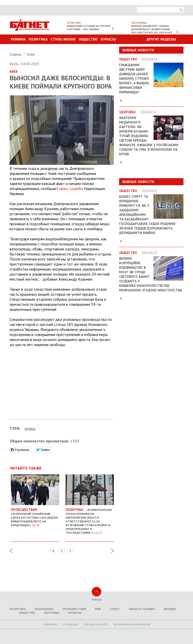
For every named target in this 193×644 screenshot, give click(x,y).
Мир (98, 609)
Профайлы (50, 624)
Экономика (44, 609)
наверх (97, 599)
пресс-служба (71, 188)
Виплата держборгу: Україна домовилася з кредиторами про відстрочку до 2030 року (152, 29)
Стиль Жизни (63, 39)
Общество (88, 39)
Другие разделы (161, 39)
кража (30, 428)
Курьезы (108, 39)
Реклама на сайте (96, 624)
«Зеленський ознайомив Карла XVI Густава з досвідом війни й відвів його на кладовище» (35, 515)
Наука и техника (142, 609)
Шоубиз (170, 609)
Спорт (115, 609)
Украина (18, 39)
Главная (16, 54)
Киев (31, 54)
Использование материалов (132, 624)
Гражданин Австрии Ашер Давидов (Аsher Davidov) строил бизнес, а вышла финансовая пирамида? (134, 79)
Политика (38, 39)
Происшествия (74, 609)
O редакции (70, 624)
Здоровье (52, 613)
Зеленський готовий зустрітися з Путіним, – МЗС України (89, 28)
